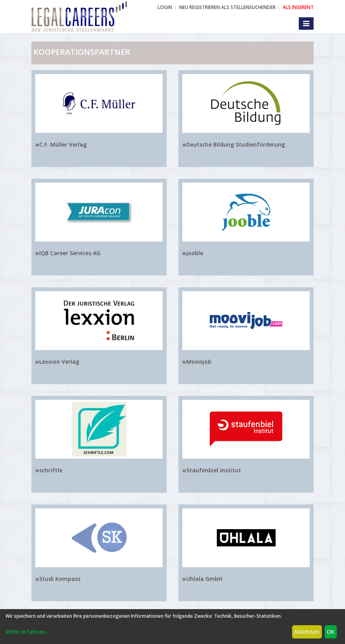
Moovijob (199, 362)
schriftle (51, 470)
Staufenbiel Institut (214, 470)
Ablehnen (307, 632)
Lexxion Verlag (59, 362)
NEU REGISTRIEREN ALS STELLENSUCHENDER (227, 7)
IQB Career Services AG (70, 253)
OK (330, 632)
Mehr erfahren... (28, 632)
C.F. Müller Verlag (63, 144)
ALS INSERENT (298, 7)
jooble (195, 253)
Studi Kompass (60, 579)
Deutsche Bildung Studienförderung (236, 144)
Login (165, 7)
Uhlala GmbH (204, 579)
